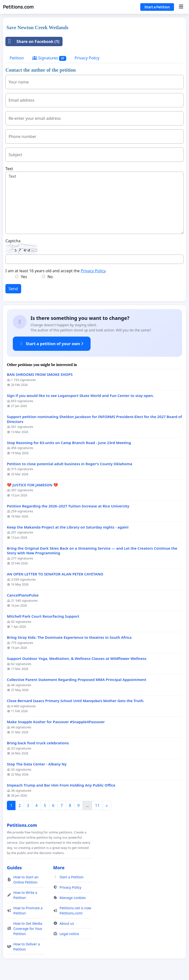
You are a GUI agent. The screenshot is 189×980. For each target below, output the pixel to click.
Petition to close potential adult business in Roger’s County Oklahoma (70, 464)
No (50, 277)
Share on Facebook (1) (32, 41)
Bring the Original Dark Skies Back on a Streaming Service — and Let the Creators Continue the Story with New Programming (92, 551)
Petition (17, 58)
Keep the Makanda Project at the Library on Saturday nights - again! (68, 527)
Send (13, 289)
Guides (14, 868)
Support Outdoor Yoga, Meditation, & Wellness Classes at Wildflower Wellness (77, 659)
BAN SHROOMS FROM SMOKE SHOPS (40, 374)
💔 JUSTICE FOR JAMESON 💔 (32, 485)
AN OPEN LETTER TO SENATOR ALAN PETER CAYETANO (55, 574)
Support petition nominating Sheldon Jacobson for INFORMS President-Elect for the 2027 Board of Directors (94, 419)
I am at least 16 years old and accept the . (56, 271)
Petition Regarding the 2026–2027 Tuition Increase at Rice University (68, 506)
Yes (24, 277)
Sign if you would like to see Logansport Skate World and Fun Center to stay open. (80, 396)
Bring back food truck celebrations (38, 743)
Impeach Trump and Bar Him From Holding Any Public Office (61, 785)
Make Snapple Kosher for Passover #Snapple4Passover (56, 722)
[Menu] (181, 7)
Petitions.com (18, 7)
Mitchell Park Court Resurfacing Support (43, 616)
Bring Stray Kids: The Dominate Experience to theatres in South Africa (69, 637)
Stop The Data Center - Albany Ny (37, 764)
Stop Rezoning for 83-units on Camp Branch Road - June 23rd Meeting (69, 443)
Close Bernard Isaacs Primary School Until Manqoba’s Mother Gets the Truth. (76, 701)
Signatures (49, 58)
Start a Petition (157, 7)
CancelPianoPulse (23, 595)
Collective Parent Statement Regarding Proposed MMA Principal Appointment (77, 680)
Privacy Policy (87, 58)
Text (9, 169)
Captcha (13, 241)
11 (97, 805)
